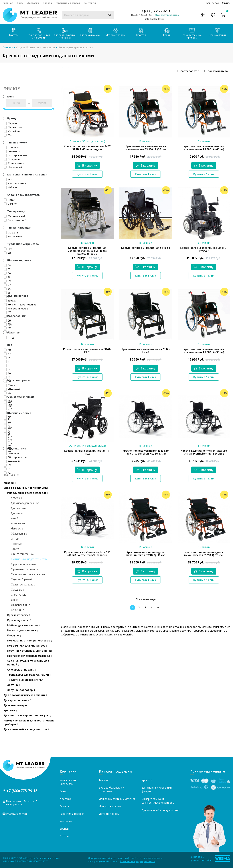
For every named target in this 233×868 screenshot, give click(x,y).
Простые (16, 544)
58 (7, 265)
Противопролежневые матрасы (29, 656)
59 (7, 281)
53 (7, 441)
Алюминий (12, 389)
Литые (10, 301)
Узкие (14, 600)
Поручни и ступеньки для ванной (30, 651)
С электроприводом (23, 584)
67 (7, 312)
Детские (17, 498)
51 (7, 469)
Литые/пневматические (20, 305)
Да (7, 253)
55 (7, 269)
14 (7, 362)
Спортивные (19, 595)
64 (7, 273)
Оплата (47, 3)
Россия (15, 549)
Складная (11, 233)
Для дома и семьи (90, 32)
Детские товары (116, 32)
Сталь (9, 385)
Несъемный (13, 167)
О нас (20, 3)
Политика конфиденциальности (138, 861)
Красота (141, 32)
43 (7, 426)
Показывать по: (218, 71)
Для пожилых (19, 508)
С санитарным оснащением (28, 574)
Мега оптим (13, 127)
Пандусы (14, 635)
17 (7, 354)
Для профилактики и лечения (65, 33)
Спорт (167, 32)
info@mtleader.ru (154, 19)
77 (7, 285)
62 (7, 277)
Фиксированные (15, 155)
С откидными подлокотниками (29, 559)
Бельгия (10, 204)
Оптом (15, 539)
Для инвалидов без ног (25, 503)
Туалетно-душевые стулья (26, 680)
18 (7, 350)
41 (7, 438)
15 (7, 369)
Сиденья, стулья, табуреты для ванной (28, 663)
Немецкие (17, 528)
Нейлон (10, 187)
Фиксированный (15, 457)
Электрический (15, 220)
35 (7, 434)
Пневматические (16, 309)
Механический (14, 216)
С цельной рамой (22, 579)
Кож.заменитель (15, 183)
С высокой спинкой (23, 554)
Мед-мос (11, 123)
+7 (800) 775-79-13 (154, 11)
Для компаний (218, 32)
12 (7, 365)
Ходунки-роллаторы (22, 690)
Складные (12, 159)
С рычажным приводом (25, 569)
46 (7, 422)
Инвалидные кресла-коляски (75, 47)
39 (7, 465)
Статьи (64, 836)
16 (7, 358)
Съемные (11, 147)
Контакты (90, 3)
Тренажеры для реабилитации (29, 675)
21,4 (8, 409)
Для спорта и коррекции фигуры (27, 715)
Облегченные (19, 534)
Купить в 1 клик (87, 174)
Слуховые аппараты (22, 670)
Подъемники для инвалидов (27, 646)
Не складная (13, 236)
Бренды (64, 829)
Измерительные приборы (192, 33)
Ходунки (14, 685)
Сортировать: (190, 71)
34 (7, 430)
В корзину (87, 165)
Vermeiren (12, 131)
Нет (8, 249)
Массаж (14, 32)
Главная (8, 3)
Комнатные (18, 523)
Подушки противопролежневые (30, 640)
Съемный (11, 453)
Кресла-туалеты (19, 620)
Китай (9, 200)
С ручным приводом (23, 564)
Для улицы (17, 513)
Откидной (12, 461)
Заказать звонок (167, 15)
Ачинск (226, 3)
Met (8, 135)
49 (7, 328)
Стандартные (14, 163)
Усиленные (17, 610)
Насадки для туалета (23, 630)
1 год (9, 337)
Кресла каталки (19, 615)
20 (7, 373)
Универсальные (20, 605)
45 (7, 418)
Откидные (12, 151)
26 (7, 393)
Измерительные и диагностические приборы (29, 722)
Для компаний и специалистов (26, 729)
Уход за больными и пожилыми (39, 33)
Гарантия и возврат (68, 3)
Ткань (9, 179)
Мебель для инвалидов (24, 625)
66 (7, 289)
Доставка (33, 3)
